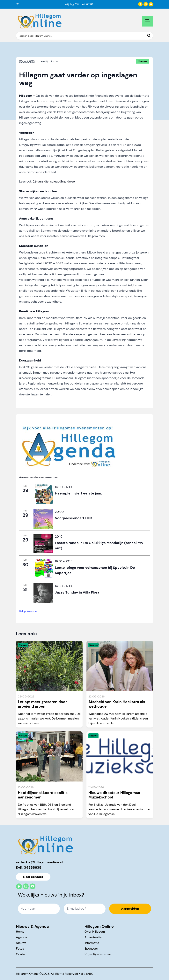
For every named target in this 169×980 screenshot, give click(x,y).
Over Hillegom (95, 932)
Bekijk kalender (28, 611)
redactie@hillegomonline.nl (40, 862)
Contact (22, 954)
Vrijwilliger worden (98, 954)
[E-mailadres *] (85, 909)
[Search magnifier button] (149, 36)
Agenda (22, 937)
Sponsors (91, 949)
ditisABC (87, 974)
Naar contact (33, 877)
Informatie (92, 943)
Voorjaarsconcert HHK (74, 518)
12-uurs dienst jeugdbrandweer (54, 181)
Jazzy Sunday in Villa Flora (77, 592)
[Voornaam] (39, 909)
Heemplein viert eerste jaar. (78, 493)
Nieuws (21, 943)
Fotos (20, 949)
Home (20, 932)
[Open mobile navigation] (148, 21)
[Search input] (82, 36)
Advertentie (93, 937)
